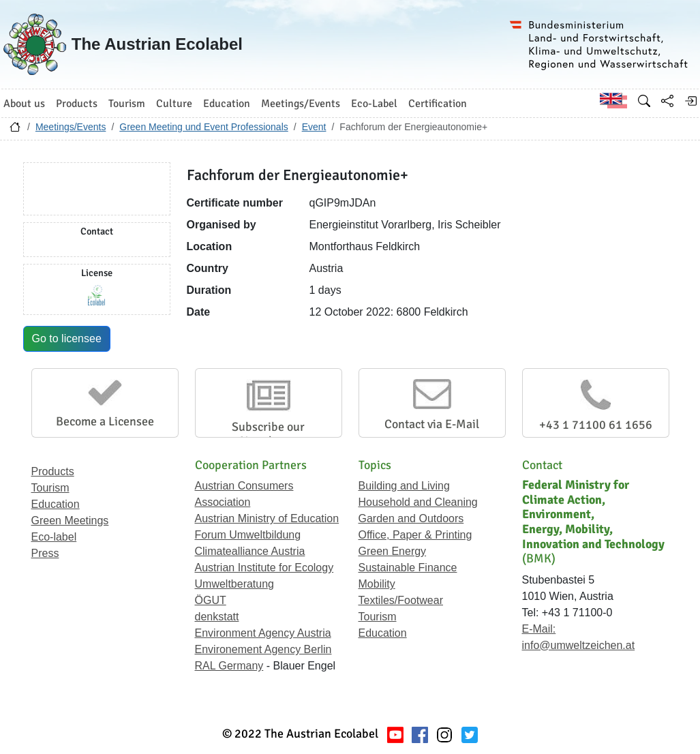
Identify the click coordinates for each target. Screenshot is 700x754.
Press (45, 553)
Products (53, 471)
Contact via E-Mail (432, 424)
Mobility (377, 584)
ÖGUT (211, 600)
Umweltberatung (235, 584)
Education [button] (227, 104)
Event (314, 127)
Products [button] (77, 104)
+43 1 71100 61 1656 (596, 425)
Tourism (50, 488)
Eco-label (54, 537)
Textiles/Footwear (401, 600)
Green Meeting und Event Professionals (203, 127)
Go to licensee (67, 338)
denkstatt (217, 617)
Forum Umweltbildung (248, 535)
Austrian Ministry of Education (267, 518)
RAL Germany (229, 666)
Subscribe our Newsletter (268, 434)
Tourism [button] (127, 104)
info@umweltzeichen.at (579, 645)
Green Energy (393, 551)
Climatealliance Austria (250, 551)
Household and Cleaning (418, 502)
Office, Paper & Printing (415, 535)
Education (56, 504)
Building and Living (404, 486)
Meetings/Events (71, 127)
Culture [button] (174, 104)
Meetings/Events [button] (301, 104)
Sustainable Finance (408, 568)
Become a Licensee (105, 421)
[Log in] (690, 101)
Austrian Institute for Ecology (264, 568)
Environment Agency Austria (263, 633)
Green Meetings (70, 521)
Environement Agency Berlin (263, 649)
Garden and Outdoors (411, 518)
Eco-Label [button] (374, 104)
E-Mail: (539, 629)
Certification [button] (438, 104)
